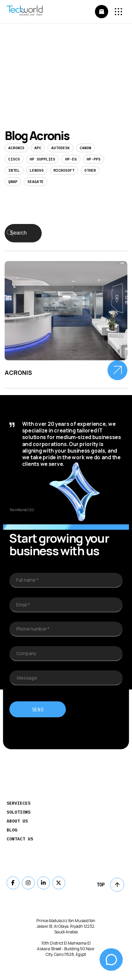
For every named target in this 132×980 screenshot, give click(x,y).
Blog (12, 830)
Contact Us (20, 839)
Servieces (19, 803)
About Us (17, 821)
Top (110, 885)
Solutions (19, 812)
